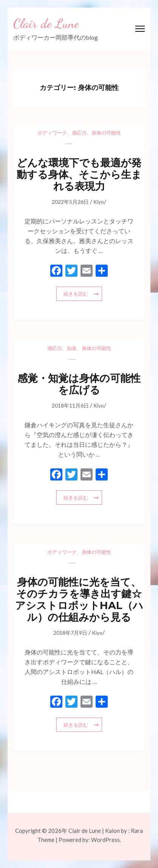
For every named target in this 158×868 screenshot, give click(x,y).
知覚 (72, 348)
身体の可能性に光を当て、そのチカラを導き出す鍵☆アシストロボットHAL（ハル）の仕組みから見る (79, 600)
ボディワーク (52, 133)
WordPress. (106, 840)
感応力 (79, 133)
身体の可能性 (106, 133)
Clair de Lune (46, 23)
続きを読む (76, 294)
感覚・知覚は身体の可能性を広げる (79, 384)
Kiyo (99, 202)
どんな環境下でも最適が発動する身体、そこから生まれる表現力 (79, 174)
